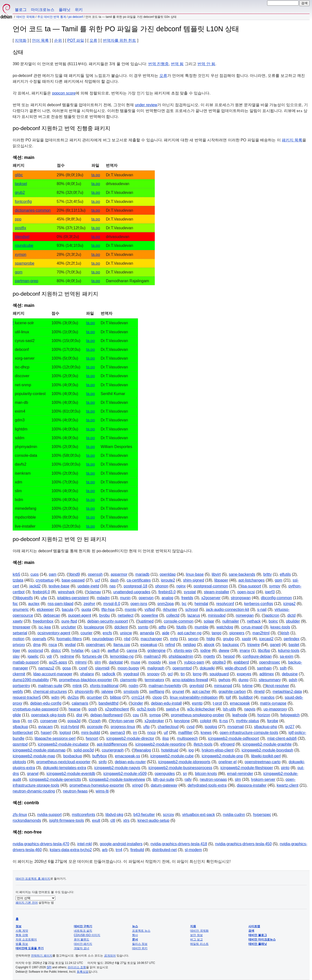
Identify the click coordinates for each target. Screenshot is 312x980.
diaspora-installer (252, 785)
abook (209, 645)
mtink (77, 686)
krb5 (16, 574)
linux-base (195, 574)
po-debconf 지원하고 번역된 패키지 (55, 294)
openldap (168, 574)
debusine (290, 674)
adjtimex (267, 674)
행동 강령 (22, 935)
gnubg (229, 639)
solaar (209, 621)
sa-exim (287, 656)
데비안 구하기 (83, 926)
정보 (19, 926)
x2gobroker (154, 721)
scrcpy (168, 815)
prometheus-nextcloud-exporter (63, 762)
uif (166, 733)
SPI (49, 967)
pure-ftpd (69, 621)
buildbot (246, 697)
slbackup (20, 727)
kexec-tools (280, 627)
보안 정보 (196, 935)
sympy (275, 586)
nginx (181, 586)
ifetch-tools (203, 744)
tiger (16, 651)
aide (166, 633)
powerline (150, 615)
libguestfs (25, 598)
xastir (246, 639)
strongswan (241, 598)
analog (167, 598)
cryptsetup (45, 580)
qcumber (94, 697)
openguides (165, 774)
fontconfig (23, 202)
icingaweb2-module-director (130, 738)
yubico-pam (194, 662)
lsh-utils (230, 709)
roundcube (24, 245)
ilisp (166, 738)
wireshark (66, 592)
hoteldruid (170, 750)
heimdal (201, 604)
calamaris (80, 703)
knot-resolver (278, 686)
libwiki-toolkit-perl (266, 756)
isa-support (251, 586)
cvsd (190, 727)
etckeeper (45, 610)
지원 (193, 926)
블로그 (21, 10)
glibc (19, 175)
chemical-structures (50, 692)
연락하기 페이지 (42, 956)
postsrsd (36, 651)
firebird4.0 (41, 592)
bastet (294, 645)
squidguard (219, 674)
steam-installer (216, 592)
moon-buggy (128, 668)
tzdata (18, 580)
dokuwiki (207, 668)
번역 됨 (177, 64)
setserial (20, 633)
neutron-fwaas (75, 791)
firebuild (137, 850)
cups (35, 574)
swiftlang (156, 692)
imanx (245, 651)
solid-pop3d (84, 750)
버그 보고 (196, 939)
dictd (292, 615)
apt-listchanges (252, 580)
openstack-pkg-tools (49, 715)
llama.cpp (122, 645)
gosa (67, 668)
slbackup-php (266, 727)
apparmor (119, 574)
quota (86, 610)
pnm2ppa (166, 604)
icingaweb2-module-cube (172, 756)
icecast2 (266, 639)
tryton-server (123, 721)
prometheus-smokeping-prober (198, 715)
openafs (39, 639)
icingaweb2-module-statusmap (39, 750)
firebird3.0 (167, 592)
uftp (146, 727)
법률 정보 (22, 944)
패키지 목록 (292, 140)
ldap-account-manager (53, 674)
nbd (127, 639)
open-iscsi (246, 592)
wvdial (70, 645)
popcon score (64, 93)
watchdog (225, 627)
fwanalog (143, 750)
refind (170, 645)
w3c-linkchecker (201, 709)
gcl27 (290, 727)
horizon (264, 715)
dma (37, 645)
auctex (34, 604)
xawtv (18, 621)
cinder (138, 703)
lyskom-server (263, 779)
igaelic (33, 656)
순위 (58, 40)
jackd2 (35, 586)
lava (16, 721)
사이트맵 (254, 926)
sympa (155, 715)
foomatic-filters (69, 639)
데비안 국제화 (25, 17)
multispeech (187, 738)
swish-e (173, 709)
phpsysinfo (84, 692)
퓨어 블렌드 (82, 939)
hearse (74, 709)
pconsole (95, 727)
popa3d (74, 721)
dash (114, 580)
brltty (268, 574)
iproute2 (168, 580)
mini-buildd (91, 733)
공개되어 (110, 956)
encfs (107, 633)
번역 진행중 (158, 64)
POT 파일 (76, 40)
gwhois (224, 680)
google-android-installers (121, 844)
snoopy (153, 674)
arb (105, 850)
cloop (157, 697)
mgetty (209, 656)
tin (183, 674)
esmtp (197, 703)
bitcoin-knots (206, 774)
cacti (96, 651)
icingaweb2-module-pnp (222, 756)
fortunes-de (92, 656)
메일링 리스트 (199, 944)
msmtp (131, 610)
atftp (162, 627)
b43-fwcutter (144, 815)
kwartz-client (288, 785)
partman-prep (27, 281)
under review (146, 105)
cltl (113, 820)
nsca (53, 645)
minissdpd (217, 615)
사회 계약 (22, 931)
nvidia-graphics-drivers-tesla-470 (41, 844)
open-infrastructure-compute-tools (249, 733)
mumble (201, 627)
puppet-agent (80, 615)
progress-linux (123, 727)
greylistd (197, 686)
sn (185, 774)
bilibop (116, 697)
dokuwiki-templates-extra (65, 768)
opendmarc (96, 645)
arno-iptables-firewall (190, 680)
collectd (173, 615)
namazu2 (46, 668)
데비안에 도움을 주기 (30, 948)
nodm (134, 686)
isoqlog (211, 727)
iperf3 (270, 592)
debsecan (52, 615)
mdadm (103, 598)
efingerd (228, 744)
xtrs (126, 820)
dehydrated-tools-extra (207, 785)
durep (244, 680)
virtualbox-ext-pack (198, 815)
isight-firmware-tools (66, 820)
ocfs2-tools (146, 709)
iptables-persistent (73, 598)
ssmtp (143, 627)
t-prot (217, 703)
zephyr (89, 604)
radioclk (109, 674)
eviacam (46, 727)
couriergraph (113, 750)
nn (30, 721)
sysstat (190, 592)
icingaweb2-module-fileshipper (247, 768)
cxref (83, 668)
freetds (187, 598)
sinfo (103, 762)
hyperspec (262, 815)
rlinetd (259, 692)
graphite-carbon (232, 692)
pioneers (237, 633)
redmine (67, 656)
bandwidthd (108, 703)
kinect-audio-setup (153, 820)
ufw (44, 598)
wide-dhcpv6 (236, 668)
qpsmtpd (20, 744)
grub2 (20, 193)
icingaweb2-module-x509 (125, 774)
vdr (49, 656)
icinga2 (289, 604)
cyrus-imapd (252, 627)
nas (113, 586)
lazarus (194, 615)
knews (206, 733)
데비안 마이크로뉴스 (262, 939)
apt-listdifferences (112, 744)
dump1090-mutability (31, 680)
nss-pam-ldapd (60, 604)
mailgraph (156, 668)
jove (172, 662)
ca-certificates (139, 580)
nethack (254, 621)
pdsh (293, 680)
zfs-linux (20, 815)
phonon (162, 586)
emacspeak (240, 703)
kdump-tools (289, 651)
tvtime (248, 686)
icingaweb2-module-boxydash (267, 750)
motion (19, 639)
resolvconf (225, 604)
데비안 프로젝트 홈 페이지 (33, 879)
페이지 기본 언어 (27, 903)
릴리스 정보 (140, 944)
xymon (21, 255)
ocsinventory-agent (54, 633)
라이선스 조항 (77, 967)
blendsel (22, 237)
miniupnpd (223, 686)
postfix (20, 228)
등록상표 (83, 972)
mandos (268, 697)
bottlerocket (23, 733)
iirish (285, 633)
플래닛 (65, 10)
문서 (135, 939)
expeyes (244, 674)
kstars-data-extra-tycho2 (71, 850)
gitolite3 (219, 662)
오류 (93, 40)
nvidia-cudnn (234, 815)
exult (96, 820)
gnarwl (33, 774)
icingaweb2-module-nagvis (117, 768)
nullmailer (231, 621)
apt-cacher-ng (190, 633)
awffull (113, 651)
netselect (126, 615)
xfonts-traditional (104, 686)
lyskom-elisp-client (218, 750)
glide (17, 715)
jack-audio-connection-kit (228, 610)
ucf (97, 580)
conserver (49, 721)
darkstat (116, 662)
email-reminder (240, 774)
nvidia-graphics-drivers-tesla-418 (179, 844)
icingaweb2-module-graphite (267, 744)
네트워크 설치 (83, 931)
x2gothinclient (117, 709)
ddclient (121, 627)
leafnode (240, 715)
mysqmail (235, 727)
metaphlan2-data (287, 692)
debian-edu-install (166, 703)
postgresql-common (211, 586)
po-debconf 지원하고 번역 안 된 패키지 (60, 539)
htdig (211, 639)
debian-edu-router (130, 762)
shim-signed (194, 580)
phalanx (87, 674)
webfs (18, 692)
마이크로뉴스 (43, 10)
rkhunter (170, 610)
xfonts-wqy (183, 651)
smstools (131, 692)
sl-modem (193, 850)
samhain (264, 668)
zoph (96, 721)
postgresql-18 (135, 586)
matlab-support (26, 662)
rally (188, 779)
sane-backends (242, 574)
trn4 (119, 850)
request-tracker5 (27, 697)
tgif (228, 697)
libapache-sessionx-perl (55, 738)
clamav (95, 592)
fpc (15, 604)
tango (216, 633)
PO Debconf (76, 17)
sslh (283, 668)
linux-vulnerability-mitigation (194, 697)
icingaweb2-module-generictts (55, 779)
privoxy (19, 645)
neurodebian (103, 639)
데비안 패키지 (83, 944)
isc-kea (45, 627)
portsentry (21, 686)
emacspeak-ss (127, 756)
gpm (278, 580)
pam (53, 574)
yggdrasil (131, 674)
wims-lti (102, 791)
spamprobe (25, 263)
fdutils (181, 627)
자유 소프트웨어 (26, 939)
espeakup (149, 645)
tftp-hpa (108, 610)
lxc (184, 604)
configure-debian (257, 656)
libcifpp (264, 651)
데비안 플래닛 (258, 944)
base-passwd (73, 580)
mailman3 (152, 656)
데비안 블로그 (258, 935)
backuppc (231, 645)
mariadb (142, 574)
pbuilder (293, 621)
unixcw (126, 633)
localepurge (94, 627)
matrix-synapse (273, 703)
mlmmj (81, 662)
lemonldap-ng (122, 656)
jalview (107, 692)
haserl (46, 733)
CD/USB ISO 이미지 (87, 935)
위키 (79, 10)
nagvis (250, 709)
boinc (273, 621)
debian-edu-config (46, 703)
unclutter (68, 627)
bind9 (75, 574)
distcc (56, 651)
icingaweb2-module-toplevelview (117, 779)
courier (86, 633)
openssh (95, 574)
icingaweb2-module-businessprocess (180, 768)
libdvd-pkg (114, 815)
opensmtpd (182, 668)
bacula (68, 610)
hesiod (229, 656)
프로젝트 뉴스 (141, 931)
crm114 (138, 697)
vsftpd (150, 610)
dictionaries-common (33, 210)
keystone (182, 721)
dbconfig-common (276, 598)
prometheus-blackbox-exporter (85, 680)
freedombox (43, 621)
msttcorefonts (84, 815)
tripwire (253, 645)
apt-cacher (201, 692)
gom (19, 272)
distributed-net (164, 850)
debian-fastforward (106, 715)
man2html (261, 633)
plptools (19, 762)
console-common (179, 621)
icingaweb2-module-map (34, 756)
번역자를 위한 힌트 (120, 40)
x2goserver (211, 598)
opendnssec (270, 662)
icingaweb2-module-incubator (63, 744)
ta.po (96, 175)
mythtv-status (248, 721)
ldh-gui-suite (164, 779)
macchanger (151, 639)
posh (93, 709)
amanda (147, 633)
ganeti (275, 645)
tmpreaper (22, 627)
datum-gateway (164, 785)
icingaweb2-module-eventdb (71, 774)
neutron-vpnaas (213, 779)
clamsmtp (128, 680)
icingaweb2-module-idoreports (184, 762)
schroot (192, 610)
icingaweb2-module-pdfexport (234, 738)
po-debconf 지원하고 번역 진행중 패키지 (62, 128)
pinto (285, 768)
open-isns (139, 604)
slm (238, 779)
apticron (272, 615)
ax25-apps (58, 662)
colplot (205, 721)
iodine (206, 651)
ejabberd (241, 662)
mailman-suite (50, 686)
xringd (137, 785)
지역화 (21, 40)
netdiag (190, 645)
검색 (251, 931)
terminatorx (155, 680)
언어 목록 (40, 40)
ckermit (19, 674)
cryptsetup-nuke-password (36, 709)
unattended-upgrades (132, 592)
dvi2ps (73, 697)
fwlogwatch (290, 715)
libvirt (216, 574)
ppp (18, 219)
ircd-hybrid (70, 727)
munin (125, 598)
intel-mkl (85, 844)
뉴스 (135, 926)
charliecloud (168, 727)
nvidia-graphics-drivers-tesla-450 (244, 844)
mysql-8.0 (112, 604)
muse (136, 662)
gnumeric (21, 610)
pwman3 (117, 733)
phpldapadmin (181, 656)
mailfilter (185, 733)
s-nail (262, 610)
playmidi (102, 668)
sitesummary (270, 680)
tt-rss (224, 721)
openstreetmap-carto (263, 762)
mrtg (174, 639)
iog (191, 750)
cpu (136, 715)
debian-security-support (108, 621)
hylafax (77, 651)
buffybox (99, 756)
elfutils (285, 574)
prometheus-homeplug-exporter (97, 785)
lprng (197, 674)
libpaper (221, 580)
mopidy (155, 662)
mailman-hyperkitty (165, 686)
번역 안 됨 (206, 64)
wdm (55, 697)
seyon (193, 639)
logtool (65, 733)
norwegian (245, 615)
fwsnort (92, 738)
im (135, 733)
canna (132, 651)
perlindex (292, 639)
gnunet (178, 692)
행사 (135, 935)
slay (16, 656)
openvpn (146, 598)
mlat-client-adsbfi (282, 738)
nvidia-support (49, 815)
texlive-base (59, 586)
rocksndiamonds (27, 820)
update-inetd (88, 586)
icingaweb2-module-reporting (160, 744)
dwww (224, 651)
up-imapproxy (275, 709)
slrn (98, 662)
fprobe (273, 721)
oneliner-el (228, 762)
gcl (170, 674)
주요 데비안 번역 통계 (52, 17)
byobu (105, 615)
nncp (151, 733)
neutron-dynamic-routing (34, 791)
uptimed (147, 621)
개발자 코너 (82, 948)
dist (79, 715)
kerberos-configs (259, 604)
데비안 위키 (140, 948)
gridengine (157, 651)
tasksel (21, 184)
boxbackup (73, 756)
